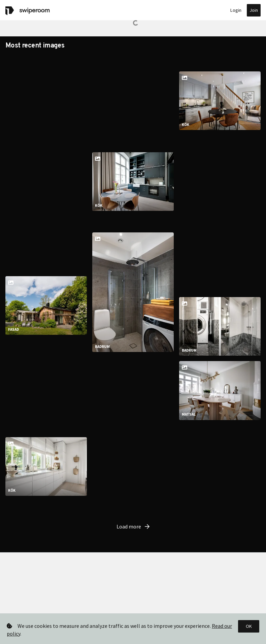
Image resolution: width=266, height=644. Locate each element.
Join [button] (254, 10)
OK (249, 626)
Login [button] (236, 10)
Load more (133, 515)
